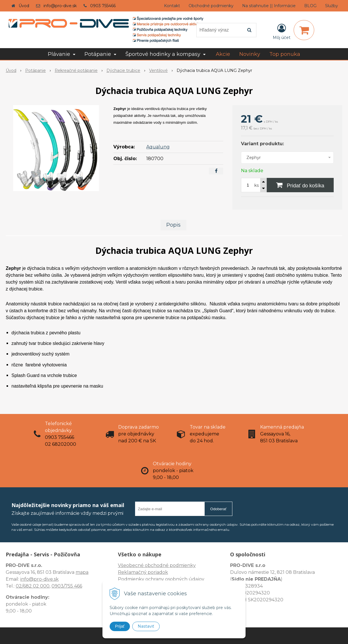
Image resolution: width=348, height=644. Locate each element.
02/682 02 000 (33, 586)
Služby (332, 6)
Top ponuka (285, 54)
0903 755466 (103, 6)
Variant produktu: (262, 144)
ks (257, 185)
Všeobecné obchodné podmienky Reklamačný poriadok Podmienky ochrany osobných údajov (161, 572)
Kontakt (172, 6)
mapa (82, 572)
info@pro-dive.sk (60, 6)
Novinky (250, 54)
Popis (173, 225)
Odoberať (219, 509)
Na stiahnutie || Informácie (269, 6)
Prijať (120, 626)
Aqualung (158, 147)
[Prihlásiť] (282, 31)
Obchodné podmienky (211, 6)
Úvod (24, 6)
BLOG (310, 6)
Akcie (223, 54)
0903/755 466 (67, 586)
